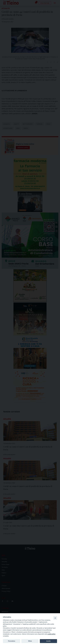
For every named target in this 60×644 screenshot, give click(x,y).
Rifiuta (30, 641)
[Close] (55, 618)
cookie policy (51, 634)
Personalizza (12, 641)
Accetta (48, 641)
